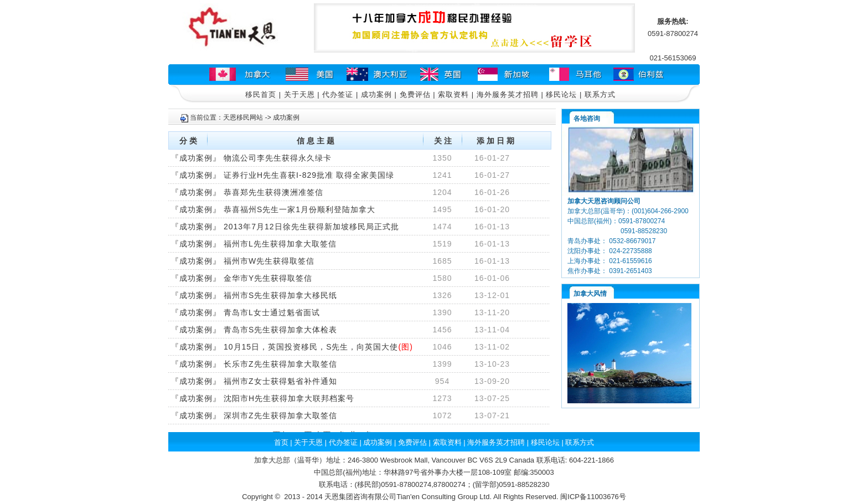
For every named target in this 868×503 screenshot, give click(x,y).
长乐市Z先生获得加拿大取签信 (280, 364)
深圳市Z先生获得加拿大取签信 (280, 415)
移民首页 (261, 94)
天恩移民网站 (243, 117)
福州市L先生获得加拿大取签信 (280, 244)
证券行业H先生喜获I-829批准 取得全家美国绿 (309, 175)
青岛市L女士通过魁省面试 (272, 312)
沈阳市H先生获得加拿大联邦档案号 (289, 398)
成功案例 (376, 94)
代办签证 (338, 94)
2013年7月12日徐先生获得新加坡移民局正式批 (311, 227)
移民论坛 (561, 94)
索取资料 (453, 94)
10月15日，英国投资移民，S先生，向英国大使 (311, 347)
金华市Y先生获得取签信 (268, 278)
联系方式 (600, 94)
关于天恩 (299, 94)
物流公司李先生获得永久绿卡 (278, 158)
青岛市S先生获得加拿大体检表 (280, 330)
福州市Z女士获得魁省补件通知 (280, 381)
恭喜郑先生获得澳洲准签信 (273, 192)
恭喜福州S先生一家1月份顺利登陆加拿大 (299, 209)
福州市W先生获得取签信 (269, 261)
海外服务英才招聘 (508, 94)
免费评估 (415, 94)
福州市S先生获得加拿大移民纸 (280, 295)
